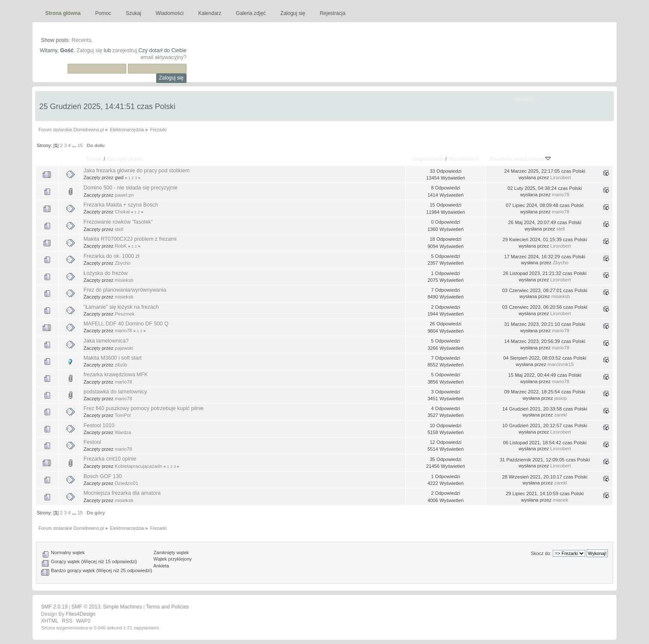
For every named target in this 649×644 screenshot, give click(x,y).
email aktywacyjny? (163, 57)
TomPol (123, 415)
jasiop (561, 398)
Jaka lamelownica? (106, 341)
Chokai (122, 212)
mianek (560, 500)
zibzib (121, 365)
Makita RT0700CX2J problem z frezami (130, 239)
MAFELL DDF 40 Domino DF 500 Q (126, 324)
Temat (94, 159)
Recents (81, 40)
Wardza (123, 432)
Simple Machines (123, 607)
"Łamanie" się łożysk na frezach (121, 307)
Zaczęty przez (125, 159)
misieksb (124, 280)
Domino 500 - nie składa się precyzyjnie (130, 188)
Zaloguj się (89, 50)
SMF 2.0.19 (54, 607)
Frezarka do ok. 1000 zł (111, 256)
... (74, 145)
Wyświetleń (464, 159)
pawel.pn (124, 195)
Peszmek (124, 314)
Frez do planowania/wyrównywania (125, 290)
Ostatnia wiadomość (520, 159)
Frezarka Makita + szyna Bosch (121, 205)
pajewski (124, 348)
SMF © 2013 (86, 607)
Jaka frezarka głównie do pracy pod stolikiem (136, 171)
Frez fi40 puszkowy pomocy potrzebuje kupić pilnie (144, 408)
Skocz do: (541, 553)
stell (119, 229)
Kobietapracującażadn (138, 466)
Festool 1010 (99, 425)
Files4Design (81, 614)
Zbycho (123, 263)
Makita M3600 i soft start (113, 358)
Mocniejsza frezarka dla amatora (122, 493)
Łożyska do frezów (105, 273)
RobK (121, 246)
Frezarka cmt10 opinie (110, 459)
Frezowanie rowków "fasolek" (118, 222)
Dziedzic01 (126, 483)
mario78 (561, 195)
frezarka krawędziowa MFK (116, 375)
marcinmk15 (561, 364)
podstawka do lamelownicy (115, 392)
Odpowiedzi (428, 159)
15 (80, 145)
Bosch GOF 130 (102, 476)
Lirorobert (560, 177)
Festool (92, 442)
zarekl (560, 415)
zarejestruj (125, 50)
